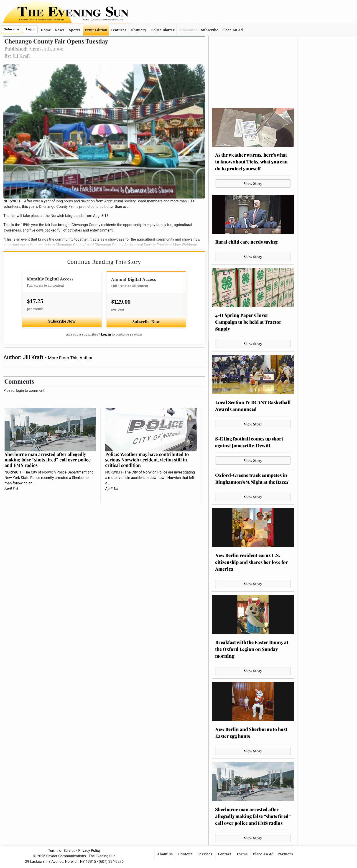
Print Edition (96, 30)
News (60, 30)
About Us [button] (165, 854)
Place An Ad (233, 30)
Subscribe (11, 29)
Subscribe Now (62, 321)
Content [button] (186, 854)
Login (30, 29)
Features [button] (119, 30)
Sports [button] (75, 30)
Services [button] (205, 854)
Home (46, 30)
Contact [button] (225, 854)
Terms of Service (62, 851)
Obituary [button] (139, 30)
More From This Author (70, 358)
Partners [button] (286, 854)
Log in (106, 334)
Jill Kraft (34, 357)
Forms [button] (243, 854)
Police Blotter (163, 30)
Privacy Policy (89, 851)
